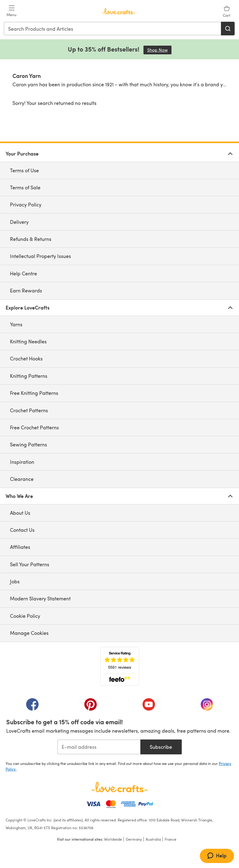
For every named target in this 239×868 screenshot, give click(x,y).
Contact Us (22, 530)
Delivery (19, 222)
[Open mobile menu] (12, 11)
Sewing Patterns (28, 444)
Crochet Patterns (29, 410)
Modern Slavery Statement (40, 598)
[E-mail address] (99, 747)
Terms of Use (24, 170)
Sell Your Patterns (30, 564)
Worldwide (113, 839)
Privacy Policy (26, 204)
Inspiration (22, 462)
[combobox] (113, 29)
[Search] (228, 29)
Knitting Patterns (29, 376)
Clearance (22, 479)
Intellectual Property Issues (40, 256)
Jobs (15, 581)
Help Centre (23, 273)
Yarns (16, 324)
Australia (153, 839)
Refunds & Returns (31, 239)
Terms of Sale (25, 187)
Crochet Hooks (26, 358)
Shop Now (159, 50)
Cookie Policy (25, 616)
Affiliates (20, 547)
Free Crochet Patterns (34, 427)
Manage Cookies (29, 633)
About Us (20, 513)
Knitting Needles (28, 341)
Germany (134, 839)
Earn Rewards (26, 290)
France (171, 839)
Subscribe (161, 747)
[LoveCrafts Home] (119, 787)
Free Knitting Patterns (34, 393)
